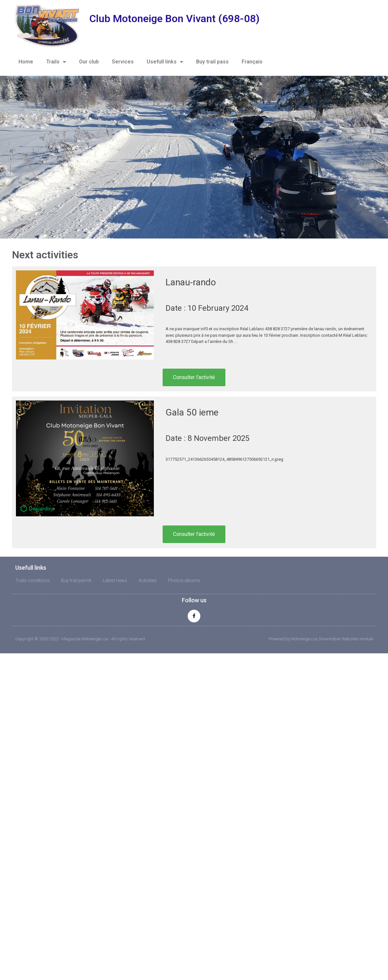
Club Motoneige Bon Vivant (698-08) (174, 19)
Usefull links (165, 62)
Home (26, 62)
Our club (89, 62)
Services (123, 62)
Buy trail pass (212, 62)
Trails (56, 62)
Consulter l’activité (194, 377)
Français (252, 62)
